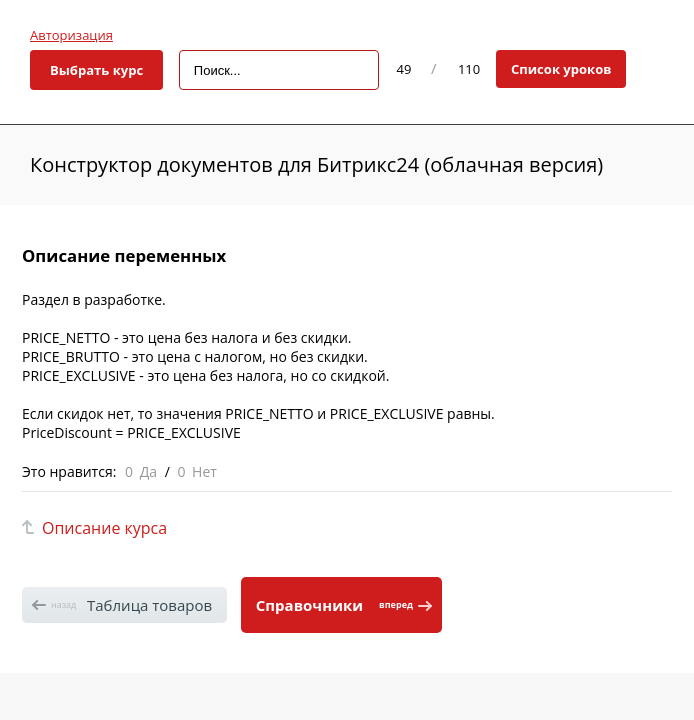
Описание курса (104, 528)
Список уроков (561, 69)
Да (148, 471)
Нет (204, 471)
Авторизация (71, 35)
